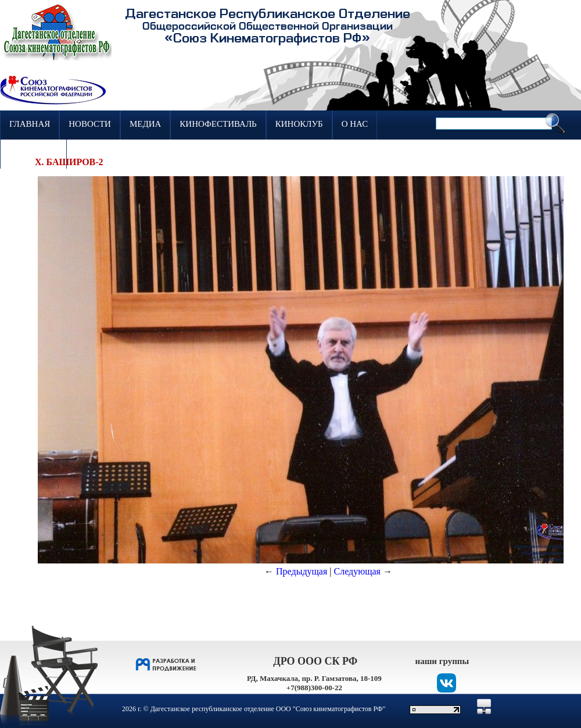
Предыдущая (302, 571)
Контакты (33, 153)
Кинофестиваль (218, 124)
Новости (90, 124)
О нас (355, 124)
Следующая (357, 571)
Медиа (145, 124)
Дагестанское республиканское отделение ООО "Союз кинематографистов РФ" (268, 709)
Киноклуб (299, 124)
